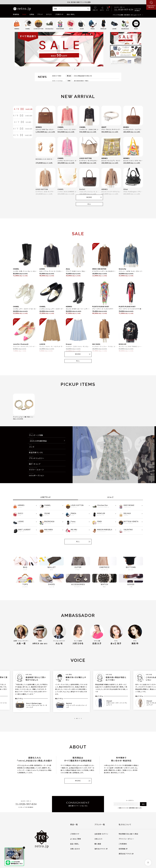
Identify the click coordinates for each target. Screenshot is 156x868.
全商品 (32, 14)
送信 (143, 804)
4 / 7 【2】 (23, 132)
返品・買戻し (71, 14)
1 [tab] (73, 69)
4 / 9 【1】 (23, 110)
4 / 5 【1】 (23, 139)
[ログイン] (102, 9)
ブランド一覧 (100, 824)
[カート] (108, 9)
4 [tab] (79, 69)
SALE (24, 14)
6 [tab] (83, 69)
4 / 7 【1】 (23, 124)
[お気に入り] (95, 9)
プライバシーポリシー (126, 839)
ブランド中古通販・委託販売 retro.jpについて (127, 15)
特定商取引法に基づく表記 (128, 834)
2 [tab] (75, 69)
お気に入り (98, 839)
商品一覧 (74, 824)
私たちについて (125, 824)
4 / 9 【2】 (23, 117)
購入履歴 (98, 844)
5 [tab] (81, 69)
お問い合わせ (75, 849)
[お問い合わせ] (151, 5)
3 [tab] (77, 69)
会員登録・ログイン (101, 834)
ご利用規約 (123, 844)
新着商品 (16, 14)
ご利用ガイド (59, 14)
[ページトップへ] (148, 863)
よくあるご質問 (76, 839)
